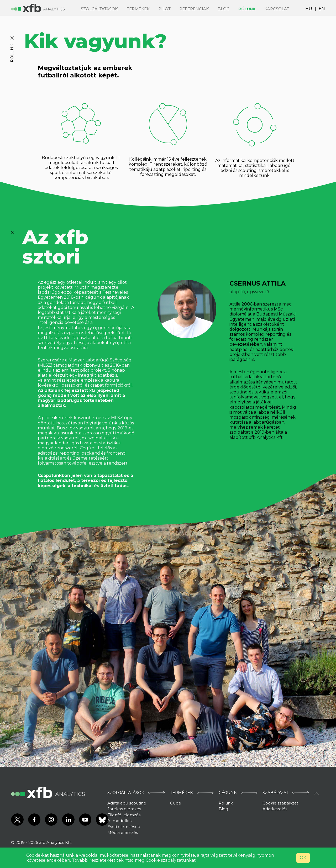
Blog (224, 9)
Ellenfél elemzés (124, 815)
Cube (176, 803)
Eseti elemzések (124, 827)
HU (309, 9)
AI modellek (120, 821)
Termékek (138, 9)
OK (303, 858)
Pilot (164, 9)
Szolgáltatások (99, 9)
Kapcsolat (277, 9)
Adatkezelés (275, 809)
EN (322, 9)
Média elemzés (123, 832)
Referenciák (194, 9)
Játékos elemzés (124, 809)
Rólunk (247, 9)
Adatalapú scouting (127, 803)
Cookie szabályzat (280, 803)
